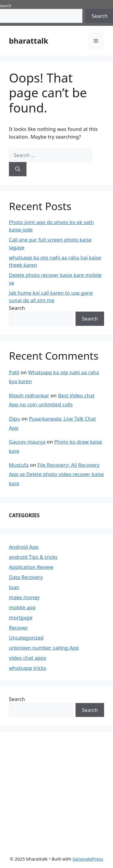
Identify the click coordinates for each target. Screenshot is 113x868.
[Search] (18, 169)
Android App (24, 547)
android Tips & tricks (33, 557)
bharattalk (29, 41)
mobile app (22, 607)
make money (24, 597)
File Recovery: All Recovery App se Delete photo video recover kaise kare (56, 474)
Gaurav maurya (27, 442)
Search (17, 308)
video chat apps (28, 658)
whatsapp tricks (28, 668)
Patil (14, 372)
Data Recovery (26, 577)
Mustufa (19, 465)
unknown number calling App (44, 648)
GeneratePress (88, 859)
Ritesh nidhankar (29, 395)
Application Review (31, 567)
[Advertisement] (54, 790)
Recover (18, 627)
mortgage (21, 617)
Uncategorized (26, 638)
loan (14, 587)
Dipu (15, 419)
